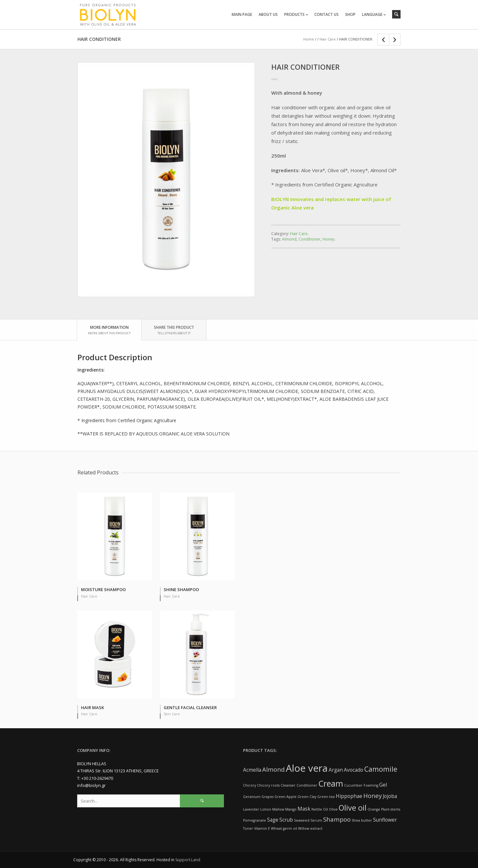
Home (309, 39)
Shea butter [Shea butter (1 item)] (362, 820)
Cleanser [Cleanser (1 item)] (288, 785)
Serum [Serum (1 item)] (316, 820)
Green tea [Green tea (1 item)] (326, 797)
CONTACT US (326, 14)
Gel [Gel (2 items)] (383, 785)
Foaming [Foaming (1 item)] (371, 785)
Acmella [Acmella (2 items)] (252, 770)
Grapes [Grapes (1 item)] (268, 797)
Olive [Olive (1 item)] (333, 809)
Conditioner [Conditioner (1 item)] (307, 785)
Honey (328, 239)
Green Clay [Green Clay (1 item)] (307, 797)
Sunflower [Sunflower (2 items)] (385, 820)
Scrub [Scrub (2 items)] (286, 820)
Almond (289, 239)
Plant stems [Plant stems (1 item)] (391, 809)
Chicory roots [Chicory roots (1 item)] (268, 785)
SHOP (350, 14)
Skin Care (172, 714)
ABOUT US (268, 14)
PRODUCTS (294, 14)
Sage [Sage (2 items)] (273, 820)
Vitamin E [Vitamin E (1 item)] (262, 828)
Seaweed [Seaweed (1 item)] (302, 820)
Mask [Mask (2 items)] (304, 809)
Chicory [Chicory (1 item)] (250, 785)
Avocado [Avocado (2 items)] (354, 770)
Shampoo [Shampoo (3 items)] (337, 819)
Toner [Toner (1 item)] (248, 828)
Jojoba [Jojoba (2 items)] (390, 796)
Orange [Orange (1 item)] (374, 809)
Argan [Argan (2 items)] (336, 770)
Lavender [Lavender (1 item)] (251, 809)
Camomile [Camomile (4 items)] (381, 769)
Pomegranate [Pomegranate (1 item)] (255, 820)
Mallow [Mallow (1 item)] (278, 809)
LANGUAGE (372, 14)
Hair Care (328, 39)
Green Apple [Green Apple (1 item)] (286, 797)
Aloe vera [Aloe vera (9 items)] (307, 768)
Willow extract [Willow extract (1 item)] (310, 828)
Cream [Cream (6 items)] (331, 783)
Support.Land (188, 860)
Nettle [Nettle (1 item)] (317, 809)
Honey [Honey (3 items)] (373, 796)
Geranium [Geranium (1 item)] (252, 797)
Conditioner (309, 239)
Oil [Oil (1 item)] (326, 809)
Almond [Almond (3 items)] (274, 769)
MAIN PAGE (242, 14)
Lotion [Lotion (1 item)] (266, 809)
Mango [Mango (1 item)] (291, 809)
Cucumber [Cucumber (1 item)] (353, 785)
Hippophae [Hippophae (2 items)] (349, 796)
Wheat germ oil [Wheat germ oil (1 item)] (284, 828)
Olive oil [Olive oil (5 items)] (353, 808)
